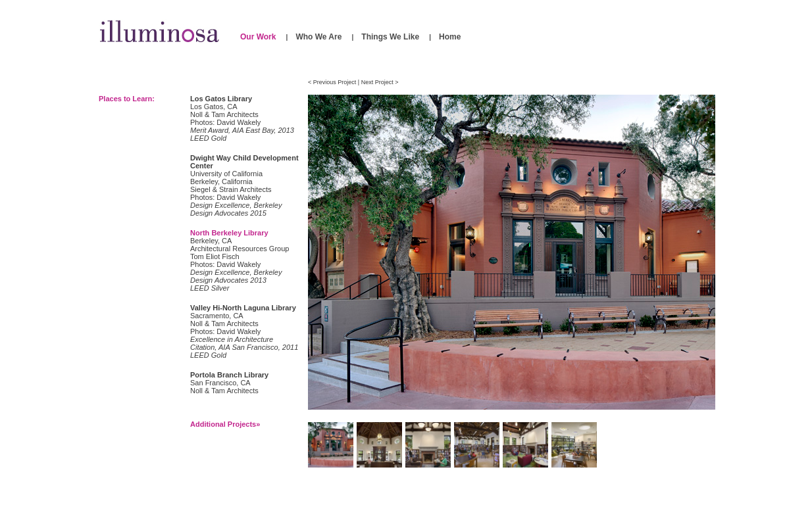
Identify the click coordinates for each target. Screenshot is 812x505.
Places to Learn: (127, 99)
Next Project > (380, 82)
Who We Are (318, 37)
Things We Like (390, 37)
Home (450, 37)
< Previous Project (332, 82)
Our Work (258, 37)
